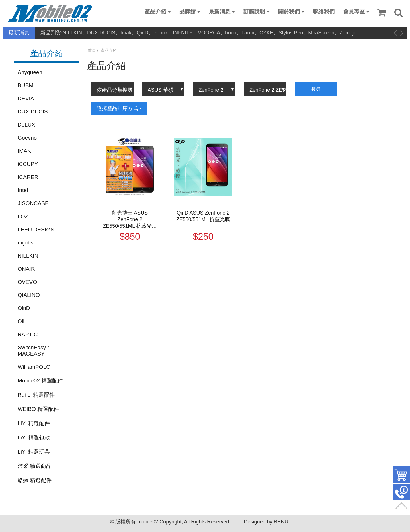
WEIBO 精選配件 (38, 409)
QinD (24, 308)
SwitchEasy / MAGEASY (33, 351)
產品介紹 (155, 12)
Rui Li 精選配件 (36, 395)
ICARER (28, 177)
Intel (23, 190)
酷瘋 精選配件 (35, 480)
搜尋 (316, 89)
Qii (21, 321)
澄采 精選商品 (35, 466)
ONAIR (26, 269)
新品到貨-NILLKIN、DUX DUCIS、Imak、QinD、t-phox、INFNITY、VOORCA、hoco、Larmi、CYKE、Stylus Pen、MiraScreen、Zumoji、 (200, 33)
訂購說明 (254, 12)
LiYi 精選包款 (34, 438)
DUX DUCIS (33, 112)
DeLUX (26, 125)
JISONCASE (33, 203)
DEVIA (26, 98)
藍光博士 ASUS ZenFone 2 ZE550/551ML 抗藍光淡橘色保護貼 (130, 220)
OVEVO (27, 282)
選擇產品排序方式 (119, 108)
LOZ (23, 216)
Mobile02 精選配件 (40, 381)
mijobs (25, 243)
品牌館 (187, 12)
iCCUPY (28, 164)
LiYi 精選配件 (34, 423)
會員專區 (354, 12)
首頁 (92, 50)
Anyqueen (30, 72)
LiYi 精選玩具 (34, 452)
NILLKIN (28, 256)
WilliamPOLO (34, 367)
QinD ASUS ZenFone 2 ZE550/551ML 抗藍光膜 (203, 216)
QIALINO (29, 295)
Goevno (27, 138)
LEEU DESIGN (36, 230)
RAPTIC (28, 334)
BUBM (25, 85)
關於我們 (289, 12)
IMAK (24, 151)
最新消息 (220, 12)
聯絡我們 (324, 12)
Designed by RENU (266, 522)
